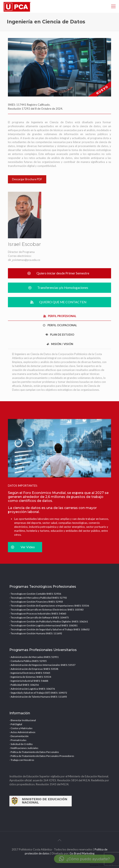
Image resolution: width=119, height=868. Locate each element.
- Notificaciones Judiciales (24, 748)
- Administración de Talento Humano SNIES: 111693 (38, 697)
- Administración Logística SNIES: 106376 (32, 689)
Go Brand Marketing (82, 853)
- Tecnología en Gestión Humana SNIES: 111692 (36, 633)
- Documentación (19, 736)
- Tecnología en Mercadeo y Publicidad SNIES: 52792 (38, 598)
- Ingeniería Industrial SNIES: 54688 (29, 681)
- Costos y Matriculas (21, 728)
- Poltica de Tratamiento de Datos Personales (34, 752)
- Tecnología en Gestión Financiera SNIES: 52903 (36, 602)
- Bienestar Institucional (23, 720)
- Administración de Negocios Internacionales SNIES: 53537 (42, 665)
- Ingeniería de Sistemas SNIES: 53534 (30, 677)
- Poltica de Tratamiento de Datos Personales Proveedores (42, 756)
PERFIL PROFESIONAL (59, 316)
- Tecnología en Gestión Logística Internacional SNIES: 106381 (43, 625)
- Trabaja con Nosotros (22, 760)
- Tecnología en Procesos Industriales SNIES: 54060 (38, 614)
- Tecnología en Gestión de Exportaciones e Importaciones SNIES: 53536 (49, 606)
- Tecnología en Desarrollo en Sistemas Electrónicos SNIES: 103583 (46, 610)
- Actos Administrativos (22, 732)
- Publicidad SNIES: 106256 (24, 685)
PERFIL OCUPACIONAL (59, 325)
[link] (59, 67)
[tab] (59, 316)
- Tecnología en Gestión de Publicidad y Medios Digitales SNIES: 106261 (49, 621)
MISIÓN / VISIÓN (59, 344)
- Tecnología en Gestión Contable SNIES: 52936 (35, 594)
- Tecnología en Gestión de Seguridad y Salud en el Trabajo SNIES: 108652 (49, 629)
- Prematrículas (18, 740)
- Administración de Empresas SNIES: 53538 (34, 669)
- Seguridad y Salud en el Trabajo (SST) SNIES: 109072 (38, 693)
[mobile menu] (113, 6)
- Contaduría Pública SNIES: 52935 (28, 661)
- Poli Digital (16, 724)
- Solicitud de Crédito (21, 744)
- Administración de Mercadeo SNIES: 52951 (34, 657)
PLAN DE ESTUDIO (59, 335)
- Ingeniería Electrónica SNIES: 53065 (30, 673)
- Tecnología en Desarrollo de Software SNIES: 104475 (39, 617)
